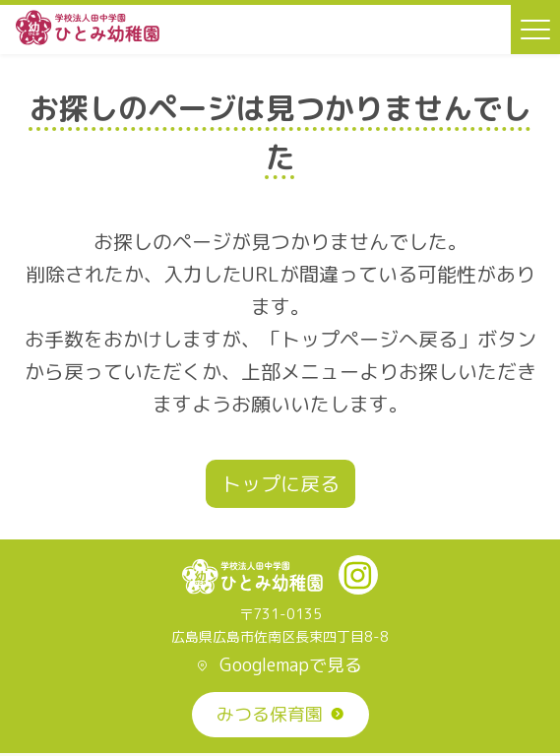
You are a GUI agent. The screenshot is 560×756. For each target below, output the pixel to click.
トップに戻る (280, 483)
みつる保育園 (280, 714)
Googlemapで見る (280, 665)
